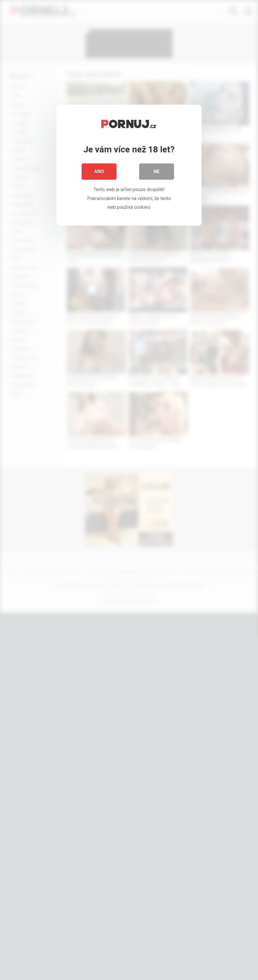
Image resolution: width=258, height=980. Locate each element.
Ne (157, 171)
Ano (99, 171)
